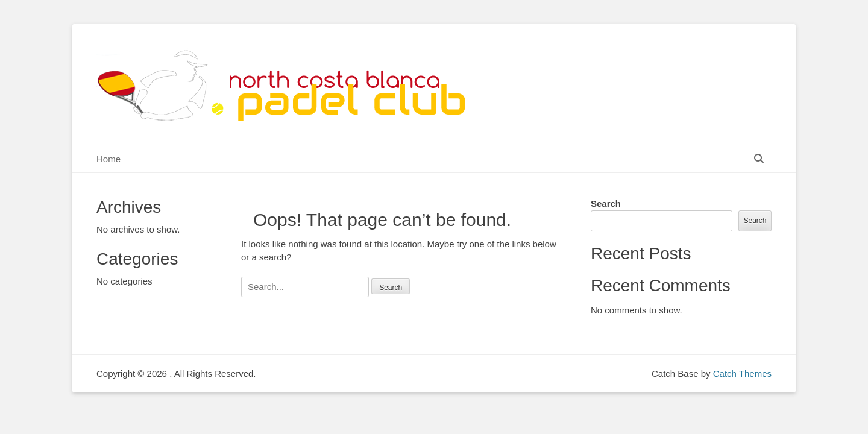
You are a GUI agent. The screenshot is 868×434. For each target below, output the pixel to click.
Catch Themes (742, 373)
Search (606, 203)
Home (108, 159)
